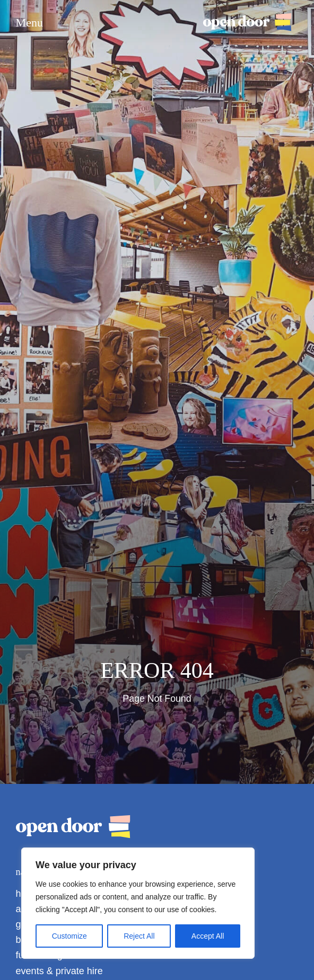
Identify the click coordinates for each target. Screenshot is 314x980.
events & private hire (59, 971)
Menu (29, 23)
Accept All (208, 936)
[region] (138, 903)
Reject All (139, 936)
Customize (69, 936)
